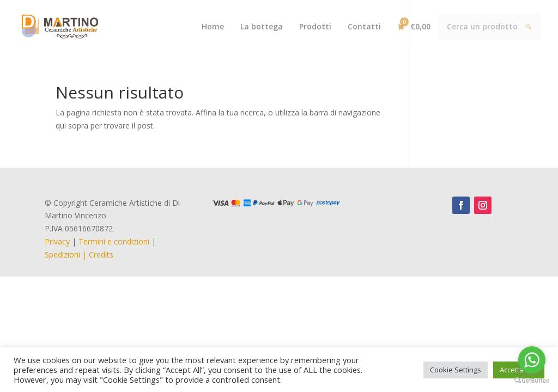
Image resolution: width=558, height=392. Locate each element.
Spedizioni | (67, 255)
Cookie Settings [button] (456, 370)
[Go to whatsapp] (532, 360)
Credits (101, 255)
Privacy (57, 241)
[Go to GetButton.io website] (532, 381)
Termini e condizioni (114, 241)
